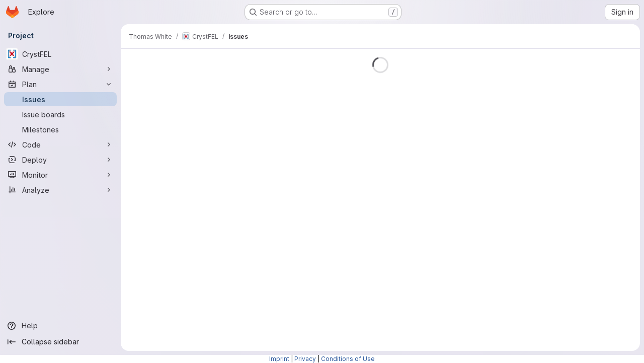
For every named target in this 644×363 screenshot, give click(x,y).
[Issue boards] (60, 114)
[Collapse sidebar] (60, 342)
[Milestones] (60, 129)
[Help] (60, 326)
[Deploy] (60, 160)
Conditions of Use (348, 359)
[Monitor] (60, 175)
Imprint (279, 359)
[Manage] (60, 69)
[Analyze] (60, 190)
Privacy (305, 359)
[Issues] (60, 99)
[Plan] (60, 84)
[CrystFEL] (60, 54)
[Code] (60, 144)
